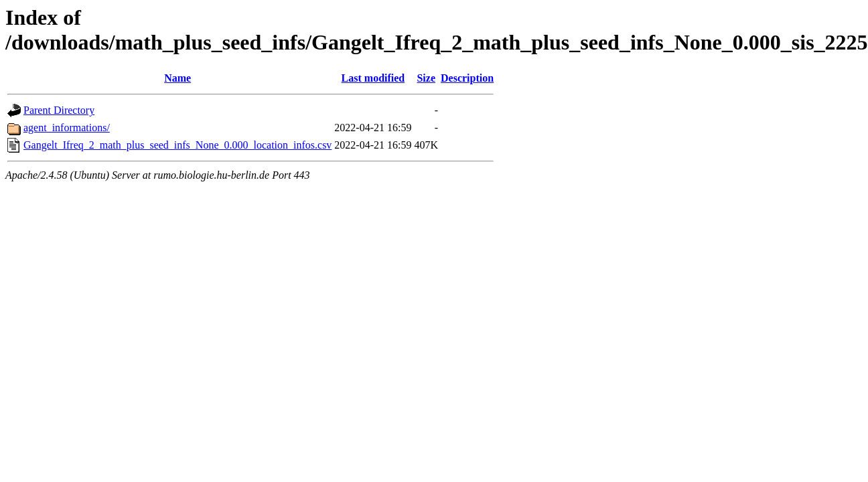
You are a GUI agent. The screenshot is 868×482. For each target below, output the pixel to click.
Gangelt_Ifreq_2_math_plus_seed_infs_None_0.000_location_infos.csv (177, 145)
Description (467, 78)
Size (426, 78)
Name (177, 78)
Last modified (373, 78)
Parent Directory (59, 110)
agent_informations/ (67, 128)
